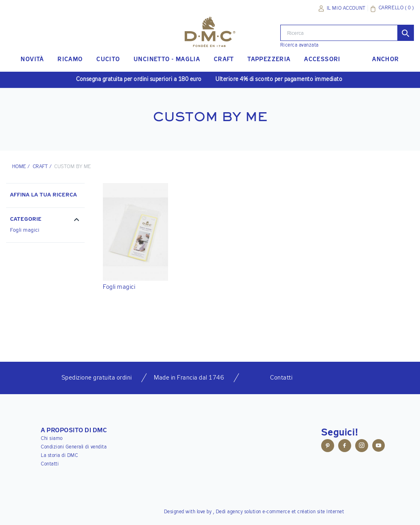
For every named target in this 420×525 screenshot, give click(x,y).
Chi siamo (52, 439)
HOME (19, 167)
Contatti (50, 464)
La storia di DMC (59, 456)
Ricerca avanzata (300, 45)
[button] (45, 220)
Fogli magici (25, 230)
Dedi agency (229, 512)
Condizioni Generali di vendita (74, 447)
